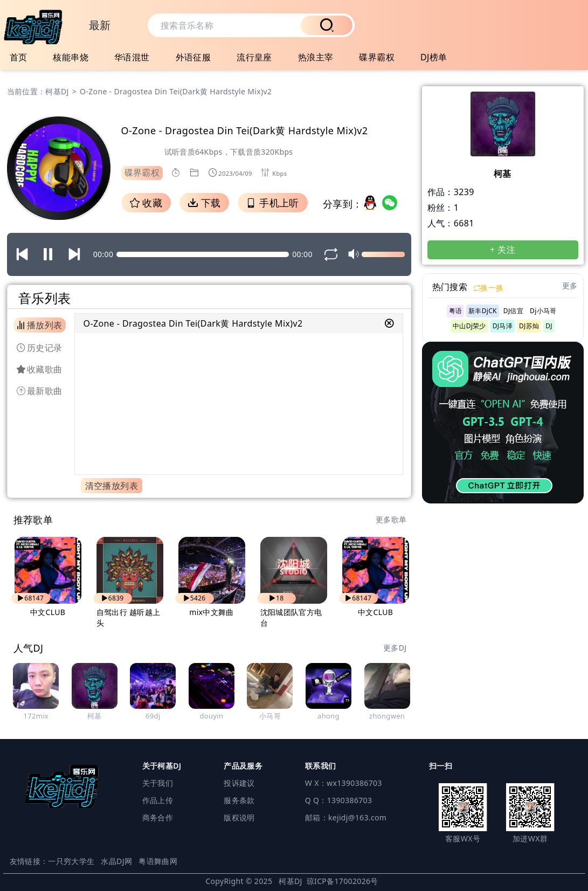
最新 (100, 25)
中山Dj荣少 (469, 326)
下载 (204, 203)
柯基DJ (57, 91)
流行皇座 (254, 57)
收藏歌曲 (39, 369)
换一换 (489, 288)
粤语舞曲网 (158, 861)
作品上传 (158, 800)
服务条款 (239, 800)
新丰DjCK (483, 311)
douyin (211, 716)
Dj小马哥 (543, 311)
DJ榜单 (434, 57)
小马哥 (270, 716)
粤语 (456, 311)
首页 (19, 57)
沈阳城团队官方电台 (291, 617)
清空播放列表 (112, 486)
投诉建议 (239, 783)
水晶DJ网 (116, 861)
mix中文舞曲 (212, 612)
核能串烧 (71, 57)
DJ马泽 (503, 326)
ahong (328, 716)
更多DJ (395, 648)
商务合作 (158, 817)
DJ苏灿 (529, 326)
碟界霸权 (377, 57)
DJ (549, 326)
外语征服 (193, 57)
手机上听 (272, 203)
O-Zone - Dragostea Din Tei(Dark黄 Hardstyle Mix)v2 (193, 323)
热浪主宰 (316, 57)
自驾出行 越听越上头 (129, 617)
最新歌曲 (39, 391)
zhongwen (387, 716)
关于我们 (158, 783)
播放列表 (39, 325)
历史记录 (39, 348)
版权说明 (239, 817)
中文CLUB (48, 612)
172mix (36, 716)
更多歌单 (391, 519)
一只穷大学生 (71, 861)
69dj (153, 716)
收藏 (146, 203)
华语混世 (132, 57)
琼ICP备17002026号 (343, 881)
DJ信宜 (513, 311)
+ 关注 (503, 250)
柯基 (95, 716)
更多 (570, 285)
